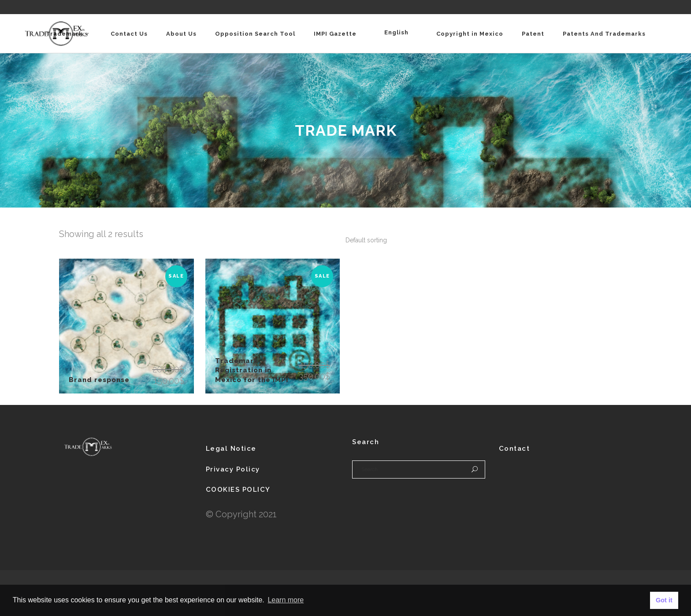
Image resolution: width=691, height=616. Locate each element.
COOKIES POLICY (238, 490)
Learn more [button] (286, 600)
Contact (515, 449)
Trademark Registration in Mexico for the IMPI (252, 370)
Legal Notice (231, 449)
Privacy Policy (233, 469)
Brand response (99, 380)
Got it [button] (664, 600)
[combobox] (366, 240)
